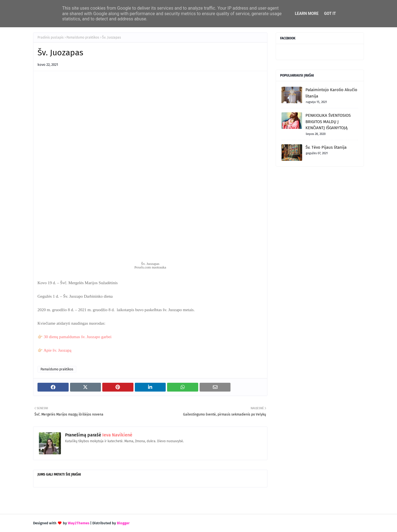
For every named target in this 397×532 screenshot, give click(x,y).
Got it (330, 13)
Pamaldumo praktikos (83, 37)
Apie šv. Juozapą (57, 350)
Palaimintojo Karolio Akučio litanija (331, 93)
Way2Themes (79, 523)
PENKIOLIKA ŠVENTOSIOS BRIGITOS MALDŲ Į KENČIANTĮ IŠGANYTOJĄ (328, 122)
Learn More (307, 13)
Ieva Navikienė (117, 435)
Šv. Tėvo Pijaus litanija (326, 147)
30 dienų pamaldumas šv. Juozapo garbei (78, 337)
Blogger (123, 523)
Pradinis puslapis (51, 37)
